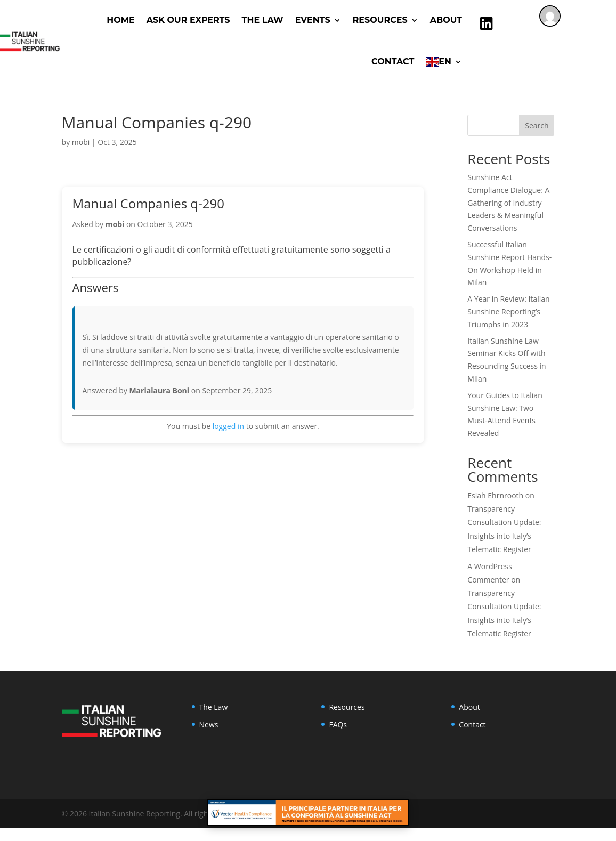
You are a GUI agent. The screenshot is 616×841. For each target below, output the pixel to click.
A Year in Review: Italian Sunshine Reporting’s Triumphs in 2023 (508, 312)
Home (120, 20)
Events (313, 20)
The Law (263, 20)
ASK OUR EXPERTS (188, 20)
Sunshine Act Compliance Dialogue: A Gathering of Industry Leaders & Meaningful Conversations (508, 203)
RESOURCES (380, 20)
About (446, 20)
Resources (347, 707)
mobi (81, 142)
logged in (228, 426)
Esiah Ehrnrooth (495, 495)
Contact (393, 62)
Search (537, 126)
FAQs (338, 725)
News (209, 725)
